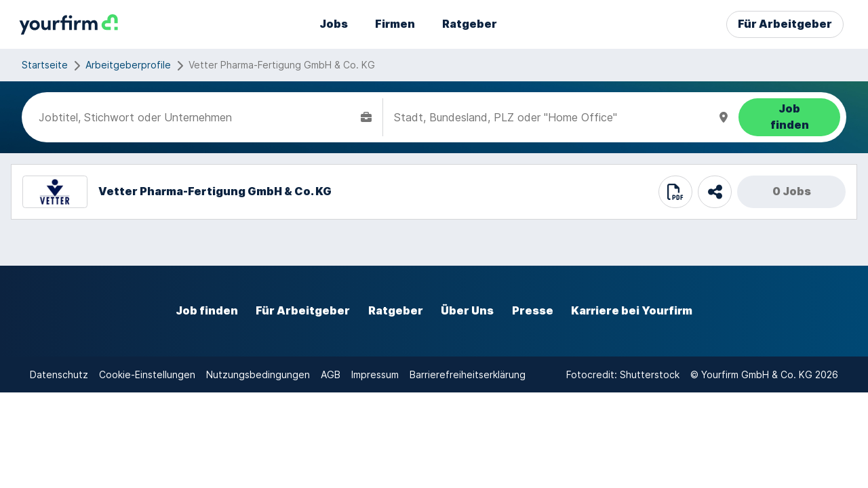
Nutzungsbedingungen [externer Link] (258, 374)
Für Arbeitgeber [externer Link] (785, 24)
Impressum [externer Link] (375, 374)
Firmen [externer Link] (395, 24)
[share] (715, 192)
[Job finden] (789, 117)
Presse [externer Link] (533, 311)
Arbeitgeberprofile (128, 65)
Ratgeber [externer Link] (470, 24)
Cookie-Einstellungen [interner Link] (147, 374)
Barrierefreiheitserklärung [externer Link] (468, 374)
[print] (675, 192)
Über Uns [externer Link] (467, 311)
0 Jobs (792, 191)
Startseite (45, 65)
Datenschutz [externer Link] (59, 374)
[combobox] (197, 117)
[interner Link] (68, 25)
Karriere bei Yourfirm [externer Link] (632, 311)
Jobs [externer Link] (334, 24)
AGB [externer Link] (331, 374)
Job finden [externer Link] (207, 311)
